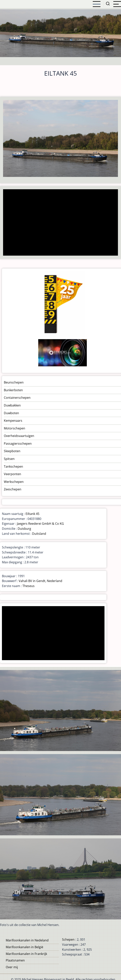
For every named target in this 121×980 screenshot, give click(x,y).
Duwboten (11, 413)
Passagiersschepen (18, 444)
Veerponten (12, 474)
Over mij (12, 967)
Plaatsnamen (15, 960)
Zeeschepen (13, 489)
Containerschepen (17, 398)
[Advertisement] (59, 223)
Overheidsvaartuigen (19, 436)
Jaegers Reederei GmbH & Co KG (40, 524)
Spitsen (9, 459)
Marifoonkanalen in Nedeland (27, 940)
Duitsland (39, 534)
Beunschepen (14, 382)
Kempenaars (13, 421)
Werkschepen (14, 482)
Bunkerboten (13, 390)
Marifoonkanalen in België (24, 947)
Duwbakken (12, 405)
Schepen (68, 939)
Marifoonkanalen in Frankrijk (26, 954)
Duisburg (24, 529)
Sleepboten (12, 451)
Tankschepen (13, 466)
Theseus (29, 586)
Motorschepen (15, 428)
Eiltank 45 (32, 514)
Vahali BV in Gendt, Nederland (40, 581)
